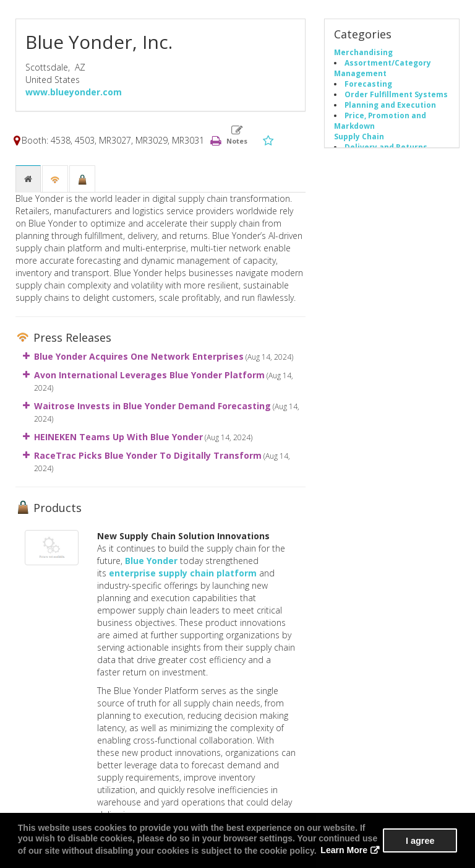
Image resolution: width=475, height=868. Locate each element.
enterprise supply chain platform (183, 573)
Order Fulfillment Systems (396, 94)
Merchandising (363, 52)
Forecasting (368, 84)
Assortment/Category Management (383, 68)
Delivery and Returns (386, 147)
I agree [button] (420, 841)
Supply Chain (359, 136)
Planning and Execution (390, 105)
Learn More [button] (344, 851)
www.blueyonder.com (74, 92)
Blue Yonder (151, 561)
